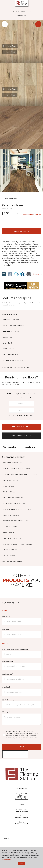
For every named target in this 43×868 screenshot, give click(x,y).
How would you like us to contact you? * (16, 649)
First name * (6, 616)
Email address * (8, 674)
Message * (6, 712)
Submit (21, 747)
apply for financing (21, 436)
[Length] (21, 404)
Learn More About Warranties (12, 562)
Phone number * (8, 661)
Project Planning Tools (32, 215)
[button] (41, 4)
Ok (21, 863)
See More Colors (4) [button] (9, 52)
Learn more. (7, 860)
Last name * (6, 629)
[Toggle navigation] (3, 4)
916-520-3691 (21, 15)
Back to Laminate (9, 198)
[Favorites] (42, 4)
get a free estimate (21, 427)
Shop (6, 839)
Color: (10, 46)
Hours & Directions (22, 799)
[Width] (21, 410)
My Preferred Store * (9, 700)
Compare (37, 274)
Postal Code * (7, 687)
